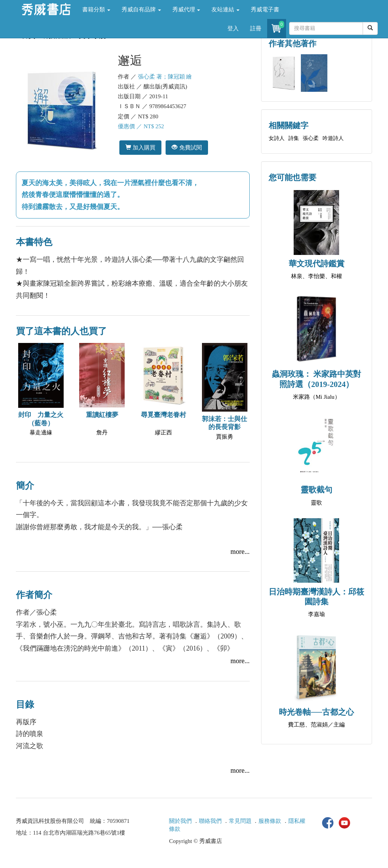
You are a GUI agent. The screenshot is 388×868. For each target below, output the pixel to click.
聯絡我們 (210, 821)
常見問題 (240, 821)
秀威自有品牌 (141, 9)
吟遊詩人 (333, 138)
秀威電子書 (265, 9)
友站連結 (225, 9)
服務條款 (270, 821)
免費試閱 (187, 147)
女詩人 (277, 138)
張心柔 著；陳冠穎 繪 (165, 77)
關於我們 (180, 821)
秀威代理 (186, 9)
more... (240, 552)
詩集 (294, 138)
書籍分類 (96, 9)
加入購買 (140, 147)
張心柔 (311, 138)
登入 (233, 28)
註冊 (256, 28)
